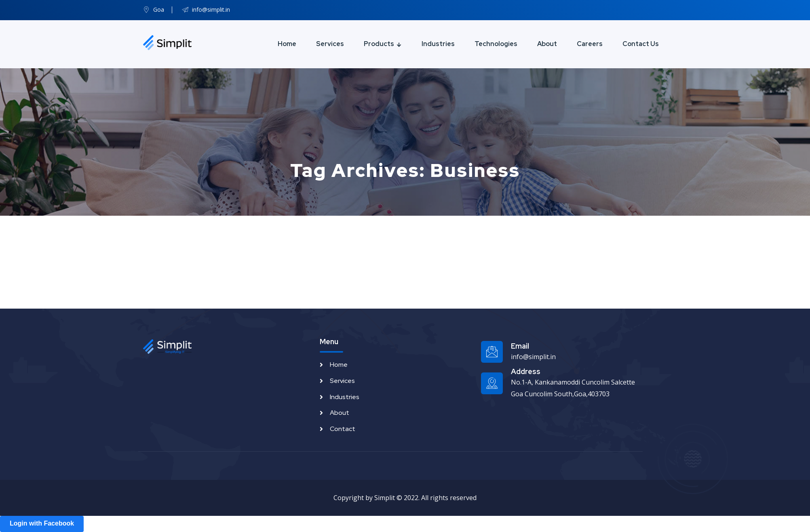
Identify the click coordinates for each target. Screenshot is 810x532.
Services (330, 44)
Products (379, 44)
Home (287, 44)
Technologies (496, 44)
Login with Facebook (42, 523)
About (547, 44)
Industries (438, 44)
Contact (343, 429)
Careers (590, 44)
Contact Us (641, 44)
